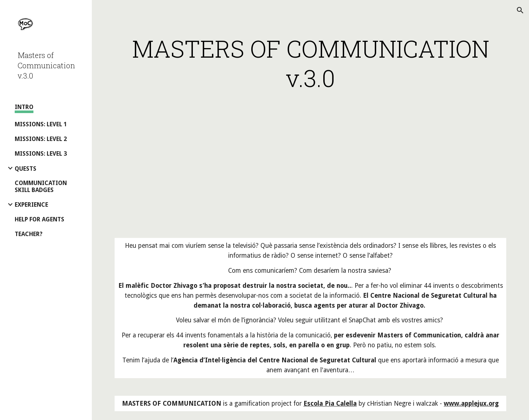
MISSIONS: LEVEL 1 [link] (41, 124)
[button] (520, 10)
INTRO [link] (24, 107)
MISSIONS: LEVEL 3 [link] (41, 154)
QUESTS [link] (26, 169)
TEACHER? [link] (29, 234)
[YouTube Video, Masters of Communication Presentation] (310, 167)
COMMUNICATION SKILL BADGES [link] (41, 187)
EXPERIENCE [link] (31, 205)
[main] (311, 63)
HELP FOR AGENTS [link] (39, 219)
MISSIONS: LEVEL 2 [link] (41, 139)
